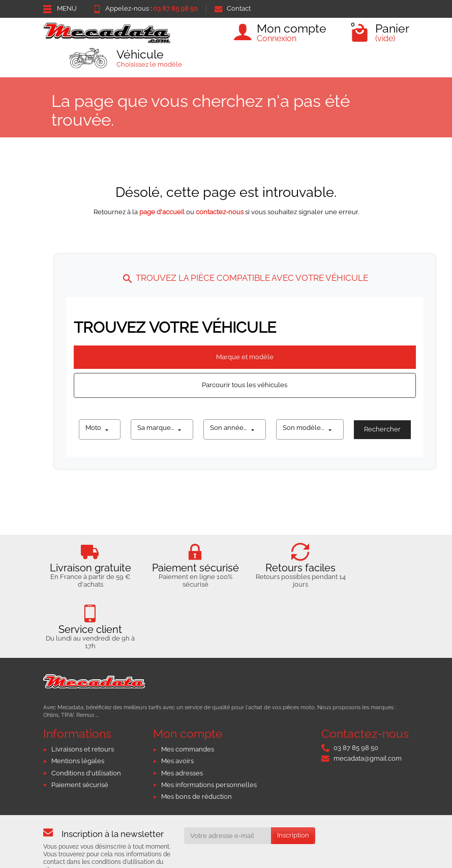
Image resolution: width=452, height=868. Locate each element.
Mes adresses (182, 757)
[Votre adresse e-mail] (228, 820)
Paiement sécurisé (80, 769)
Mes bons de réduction (197, 781)
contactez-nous (220, 212)
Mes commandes (188, 733)
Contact (233, 8)
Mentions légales (78, 746)
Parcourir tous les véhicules (245, 385)
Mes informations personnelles (209, 769)
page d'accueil (162, 212)
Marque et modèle (245, 357)
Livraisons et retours (83, 733)
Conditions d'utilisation (86, 757)
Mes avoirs (177, 746)
